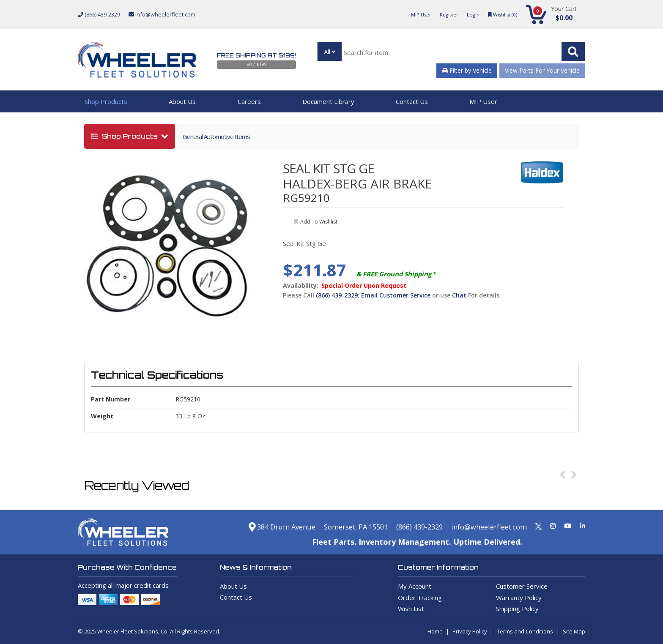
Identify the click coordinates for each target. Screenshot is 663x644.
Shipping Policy (517, 609)
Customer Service (522, 586)
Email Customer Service (396, 295)
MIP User (413, 14)
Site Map (574, 631)
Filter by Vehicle (467, 70)
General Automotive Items (216, 136)
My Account (415, 586)
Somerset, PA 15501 (339, 527)
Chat (459, 295)
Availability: (301, 286)
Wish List (411, 609)
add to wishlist (319, 222)
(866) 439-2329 (99, 14)
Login (469, 14)
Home (435, 631)
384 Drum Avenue (258, 527)
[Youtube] (568, 526)
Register (444, 14)
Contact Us (412, 101)
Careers (249, 101)
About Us (182, 101)
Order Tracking (420, 598)
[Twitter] (538, 526)
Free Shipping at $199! (256, 55)
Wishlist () (501, 14)
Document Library (328, 101)
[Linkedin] (582, 526)
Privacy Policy (470, 631)
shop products (125, 136)
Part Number (111, 399)
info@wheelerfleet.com (162, 14)
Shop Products (106, 101)
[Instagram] (553, 526)
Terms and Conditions (525, 631)
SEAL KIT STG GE (329, 168)
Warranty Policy (519, 598)
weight (102, 416)
